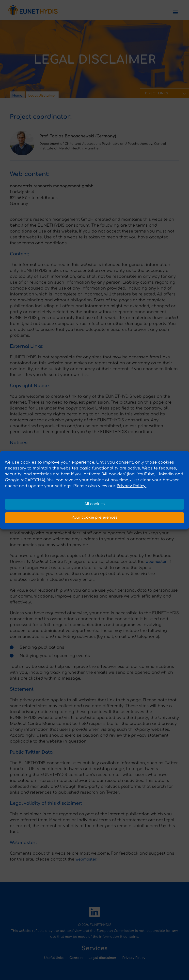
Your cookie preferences (94, 518)
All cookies (94, 504)
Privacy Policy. (132, 486)
